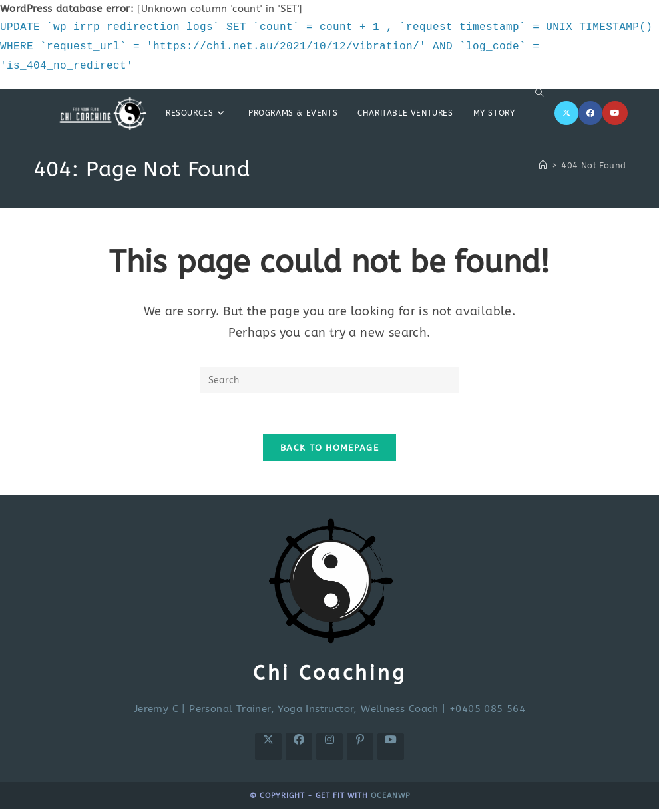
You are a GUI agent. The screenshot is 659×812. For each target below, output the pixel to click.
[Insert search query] (329, 380)
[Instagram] (329, 747)
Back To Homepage (329, 448)
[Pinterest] (360, 747)
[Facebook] (590, 113)
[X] (566, 113)
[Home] (543, 165)
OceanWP (390, 796)
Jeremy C (156, 709)
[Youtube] (615, 113)
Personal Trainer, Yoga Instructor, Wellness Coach (314, 709)
